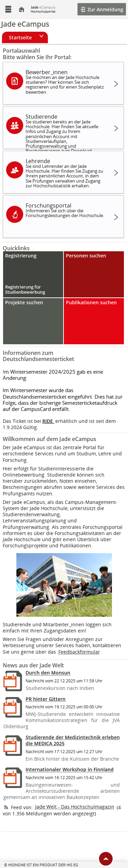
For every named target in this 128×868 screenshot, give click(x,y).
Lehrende (66, 173)
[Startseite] (22, 9)
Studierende (66, 131)
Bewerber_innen (66, 82)
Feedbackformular (79, 652)
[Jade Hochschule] (43, 9)
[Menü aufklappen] (8, 9)
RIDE (48, 421)
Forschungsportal (66, 210)
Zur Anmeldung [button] (105, 9)
